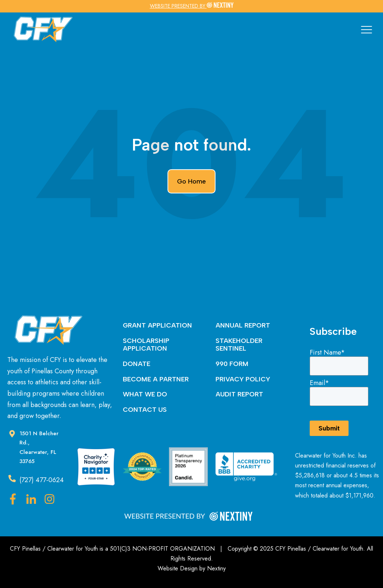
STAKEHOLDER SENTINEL (239, 345)
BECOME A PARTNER (156, 379)
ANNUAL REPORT (243, 325)
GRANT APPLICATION (157, 325)
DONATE (137, 364)
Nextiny (216, 568)
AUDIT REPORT (239, 394)
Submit (329, 428)
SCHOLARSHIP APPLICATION (146, 345)
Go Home (191, 181)
